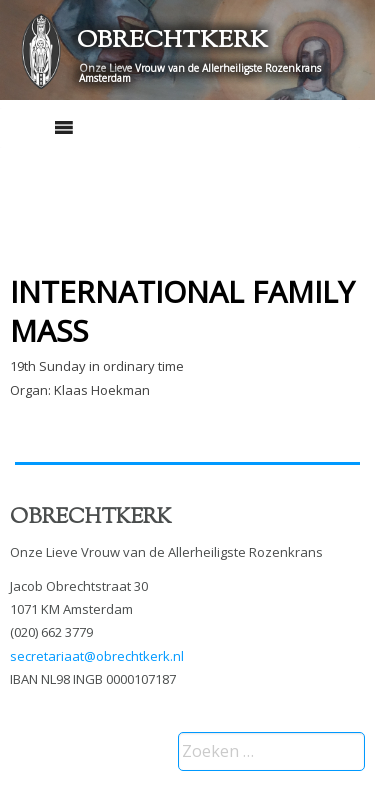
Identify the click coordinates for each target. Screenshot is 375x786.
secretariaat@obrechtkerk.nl (97, 656)
